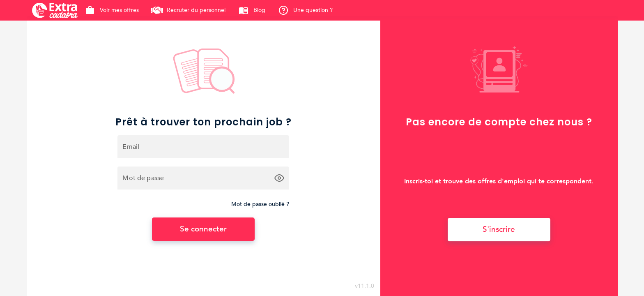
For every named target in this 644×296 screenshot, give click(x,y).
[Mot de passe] (196, 178)
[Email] (203, 147)
